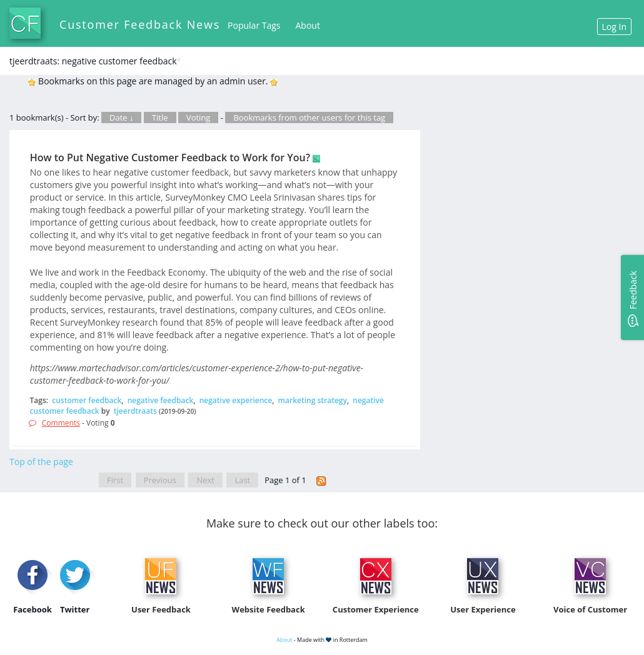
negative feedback (161, 400)
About (308, 25)
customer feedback (87, 400)
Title (160, 117)
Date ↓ (121, 117)
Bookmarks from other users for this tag (309, 117)
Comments (61, 423)
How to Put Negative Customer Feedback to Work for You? (170, 157)
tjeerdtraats (135, 411)
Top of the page (41, 462)
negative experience (236, 400)
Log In (614, 27)
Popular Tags (254, 25)
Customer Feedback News (140, 24)
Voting (199, 117)
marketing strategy (313, 400)
